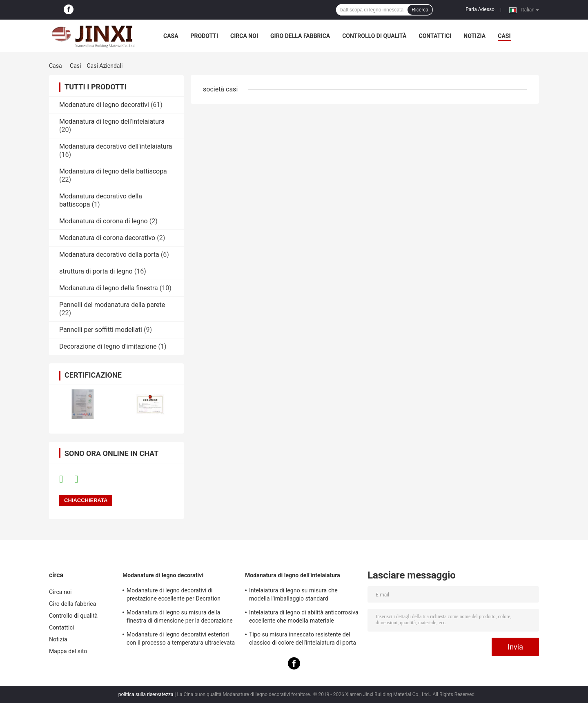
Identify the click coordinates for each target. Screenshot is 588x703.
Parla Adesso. (481, 9)
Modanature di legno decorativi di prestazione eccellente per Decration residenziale (174, 596)
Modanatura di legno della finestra (109, 288)
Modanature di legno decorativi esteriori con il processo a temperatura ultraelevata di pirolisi (181, 640)
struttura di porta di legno (96, 271)
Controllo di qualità (374, 36)
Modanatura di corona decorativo (107, 238)
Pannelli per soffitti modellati (101, 330)
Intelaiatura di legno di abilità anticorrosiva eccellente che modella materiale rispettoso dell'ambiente (304, 618)
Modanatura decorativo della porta (109, 255)
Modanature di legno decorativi (104, 105)
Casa (171, 36)
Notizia (474, 36)
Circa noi (244, 36)
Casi (75, 66)
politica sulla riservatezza (146, 694)
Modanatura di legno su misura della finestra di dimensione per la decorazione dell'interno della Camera (180, 618)
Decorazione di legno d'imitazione (108, 346)
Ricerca (420, 10)
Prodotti (205, 36)
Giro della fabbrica (300, 36)
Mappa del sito (68, 651)
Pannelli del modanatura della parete (112, 305)
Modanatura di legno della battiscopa (113, 171)
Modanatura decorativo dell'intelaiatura (116, 146)
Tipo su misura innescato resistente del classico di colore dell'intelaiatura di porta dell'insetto (303, 640)
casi (504, 36)
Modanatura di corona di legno (104, 221)
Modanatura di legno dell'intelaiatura (112, 121)
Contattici (435, 36)
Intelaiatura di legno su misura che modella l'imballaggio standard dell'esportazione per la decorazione (295, 596)
